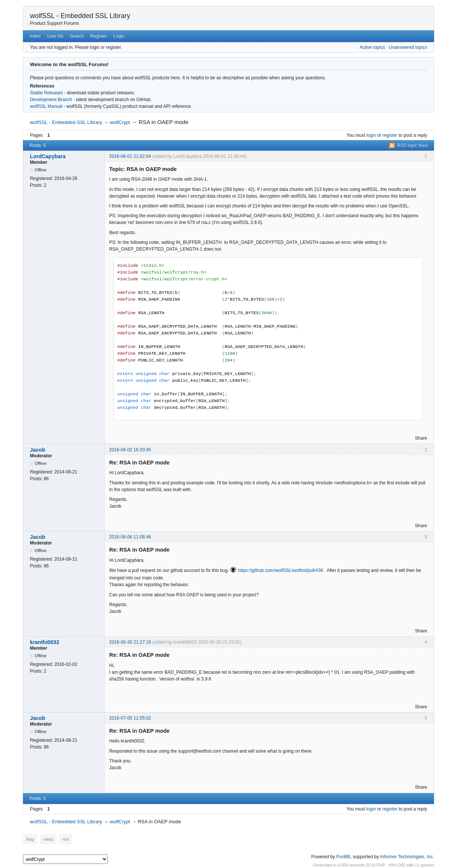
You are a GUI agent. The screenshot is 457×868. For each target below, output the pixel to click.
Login (119, 36)
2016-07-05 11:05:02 (130, 718)
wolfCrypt (120, 122)
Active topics (372, 47)
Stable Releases (46, 93)
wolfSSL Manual (46, 106)
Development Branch (51, 100)
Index (35, 36)
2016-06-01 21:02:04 (130, 156)
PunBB (343, 856)
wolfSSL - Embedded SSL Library (80, 16)
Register (99, 36)
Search (77, 36)
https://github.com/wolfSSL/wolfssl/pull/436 (281, 570)
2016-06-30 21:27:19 (130, 642)
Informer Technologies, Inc (406, 856)
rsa (64, 839)
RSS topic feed (412, 145)
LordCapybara (48, 156)
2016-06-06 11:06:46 (130, 537)
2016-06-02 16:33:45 (130, 450)
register (390, 135)
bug (30, 839)
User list (55, 36)
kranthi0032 (45, 642)
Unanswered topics (408, 47)
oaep (48, 839)
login (371, 135)
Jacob (38, 450)
